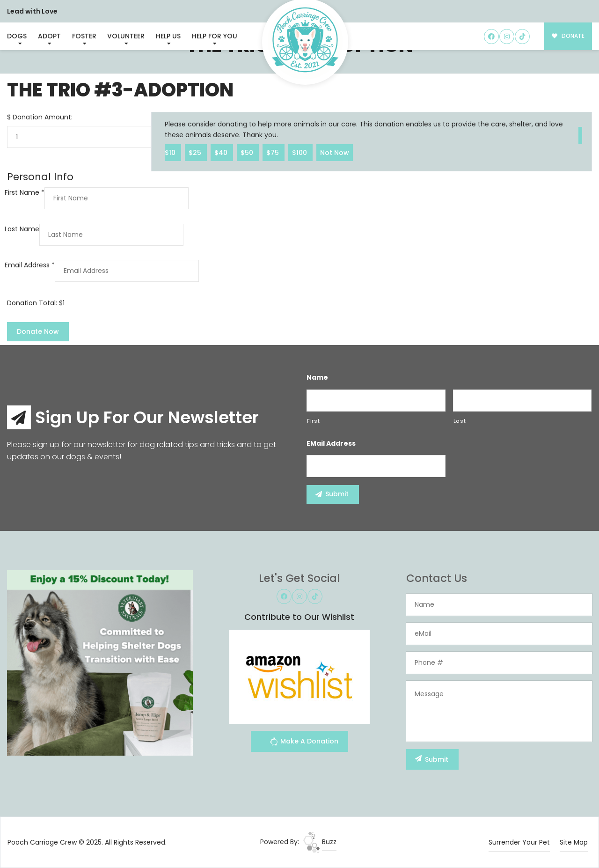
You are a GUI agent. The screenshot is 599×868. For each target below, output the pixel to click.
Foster (84, 36)
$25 (196, 152)
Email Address (30, 265)
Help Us (168, 36)
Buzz (320, 842)
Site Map (574, 842)
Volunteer (126, 36)
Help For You (215, 36)
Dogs (17, 36)
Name (317, 377)
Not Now (335, 152)
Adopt (49, 36)
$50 (248, 152)
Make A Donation (304, 743)
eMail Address (331, 443)
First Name (25, 192)
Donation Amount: (43, 117)
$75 (274, 152)
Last (460, 421)
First (313, 421)
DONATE (568, 36)
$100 (300, 152)
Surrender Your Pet (519, 842)
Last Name (22, 229)
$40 (222, 152)
